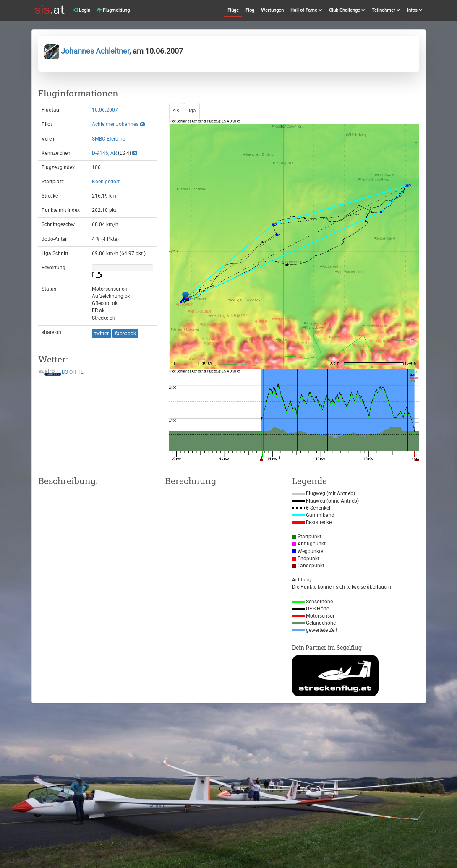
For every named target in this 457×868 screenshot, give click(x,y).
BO (65, 373)
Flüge (233, 10)
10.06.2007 (105, 110)
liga (192, 111)
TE (81, 373)
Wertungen (272, 10)
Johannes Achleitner (87, 51)
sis (176, 111)
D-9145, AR (104, 153)
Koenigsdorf (106, 182)
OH (73, 373)
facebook (125, 334)
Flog (250, 10)
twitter (102, 334)
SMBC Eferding (109, 139)
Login (82, 10)
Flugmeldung (113, 10)
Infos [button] (415, 10)
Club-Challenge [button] (347, 10)
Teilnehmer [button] (386, 10)
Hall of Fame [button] (306, 10)
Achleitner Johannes (115, 124)
